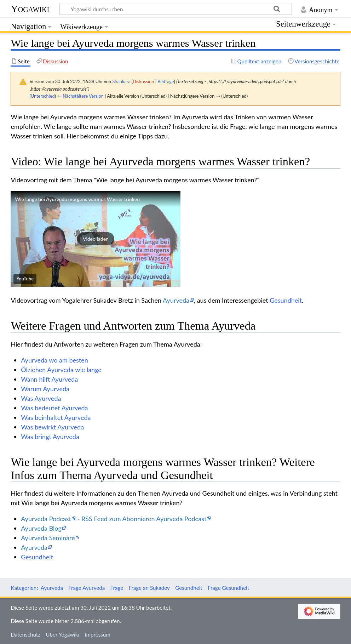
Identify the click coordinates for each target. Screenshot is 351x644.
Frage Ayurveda (87, 588)
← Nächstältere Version (80, 96)
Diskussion (143, 81)
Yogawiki (30, 9)
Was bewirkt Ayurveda (52, 427)
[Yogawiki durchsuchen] (176, 9)
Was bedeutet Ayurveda (54, 408)
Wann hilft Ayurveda (49, 379)
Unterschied (43, 96)
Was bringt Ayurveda (50, 437)
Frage (117, 588)
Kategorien (24, 588)
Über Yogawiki (62, 634)
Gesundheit (286, 300)
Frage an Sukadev (149, 588)
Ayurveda (176, 300)
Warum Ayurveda (45, 389)
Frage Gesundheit (228, 588)
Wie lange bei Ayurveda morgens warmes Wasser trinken (77, 199)
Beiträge (166, 81)
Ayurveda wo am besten (54, 360)
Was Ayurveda (41, 398)
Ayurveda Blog (41, 528)
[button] (96, 239)
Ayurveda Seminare (48, 538)
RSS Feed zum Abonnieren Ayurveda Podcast (144, 519)
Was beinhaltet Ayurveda (56, 417)
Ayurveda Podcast (46, 519)
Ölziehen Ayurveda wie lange (61, 370)
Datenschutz (25, 634)
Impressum (97, 634)
